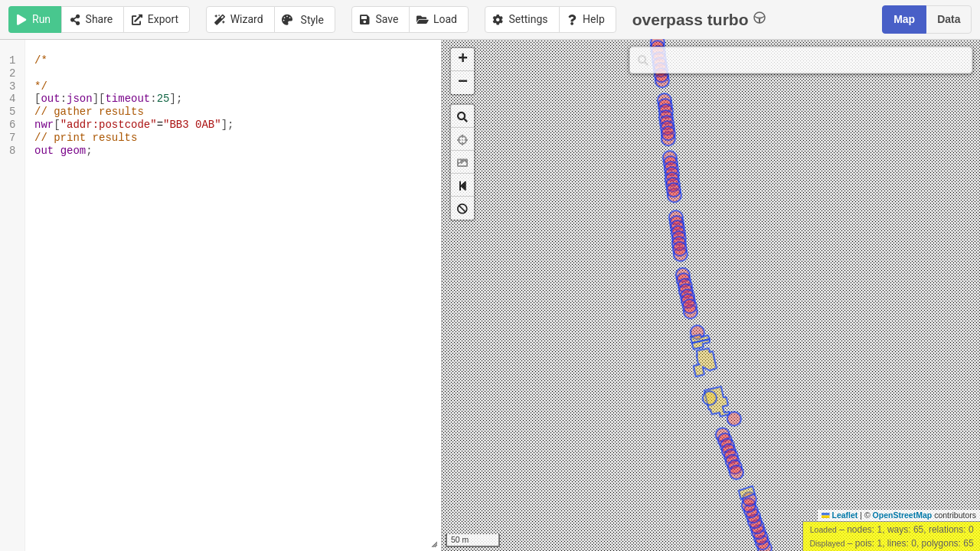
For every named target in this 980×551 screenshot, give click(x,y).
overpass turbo (699, 19)
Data (949, 19)
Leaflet (840, 515)
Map (904, 19)
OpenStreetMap (903, 515)
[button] (462, 60)
